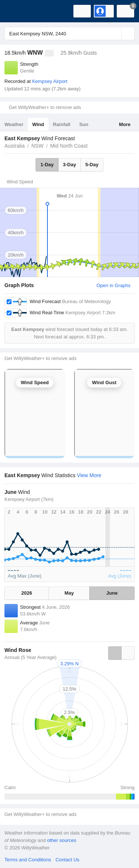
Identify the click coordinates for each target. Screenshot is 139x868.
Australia (14, 146)
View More (89, 475)
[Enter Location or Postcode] (69, 33)
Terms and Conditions (28, 860)
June (112, 593)
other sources (62, 840)
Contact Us (67, 860)
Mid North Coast (69, 146)
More (125, 124)
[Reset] (115, 33)
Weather (14, 124)
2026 (27, 593)
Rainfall (62, 124)
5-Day (92, 165)
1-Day (47, 165)
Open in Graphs (113, 285)
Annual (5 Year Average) (31, 657)
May (69, 593)
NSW (37, 146)
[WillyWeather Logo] (17, 11)
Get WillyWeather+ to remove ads (45, 107)
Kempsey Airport (49, 81)
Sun (84, 124)
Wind (38, 124)
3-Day (69, 165)
